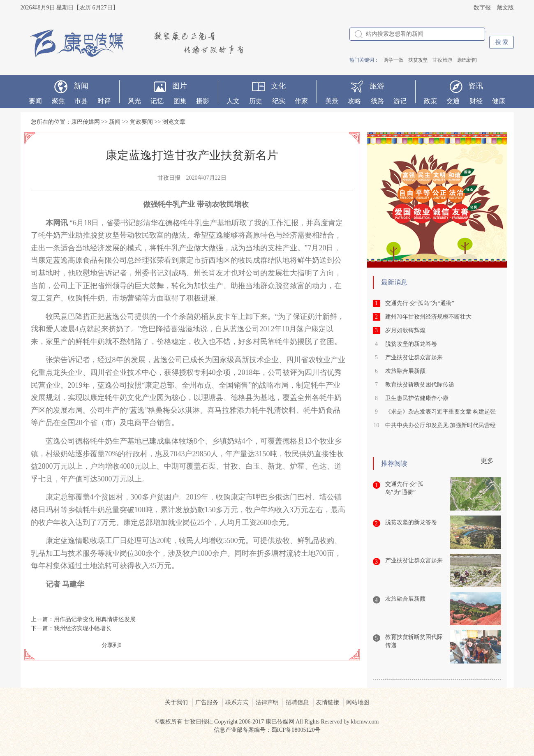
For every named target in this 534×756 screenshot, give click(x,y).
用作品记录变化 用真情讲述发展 (95, 619)
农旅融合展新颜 (405, 371)
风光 (134, 101)
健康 (499, 101)
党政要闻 (141, 122)
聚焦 (58, 101)
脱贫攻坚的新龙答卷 (411, 344)
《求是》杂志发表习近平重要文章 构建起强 (441, 412)
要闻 (35, 101)
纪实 (279, 101)
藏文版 (505, 8)
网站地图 (358, 702)
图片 (180, 86)
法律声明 (267, 702)
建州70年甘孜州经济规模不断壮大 (428, 317)
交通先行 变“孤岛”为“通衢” (420, 303)
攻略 (354, 101)
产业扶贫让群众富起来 (414, 357)
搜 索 (502, 42)
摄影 (203, 101)
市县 (81, 101)
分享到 (110, 645)
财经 (476, 101)
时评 (104, 101)
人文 (233, 101)
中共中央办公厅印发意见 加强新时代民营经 (441, 425)
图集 (180, 101)
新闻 (81, 86)
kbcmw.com (365, 722)
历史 (256, 101)
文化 (278, 86)
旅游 (377, 86)
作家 (301, 101)
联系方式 (237, 702)
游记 (400, 101)
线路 (377, 101)
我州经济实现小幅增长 (83, 628)
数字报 (482, 8)
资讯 (476, 86)
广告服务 (207, 702)
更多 (487, 461)
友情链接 (328, 702)
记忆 (157, 101)
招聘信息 (297, 702)
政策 (430, 101)
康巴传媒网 (86, 122)
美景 (332, 101)
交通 (453, 101)
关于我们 (176, 702)
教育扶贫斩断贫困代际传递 (420, 385)
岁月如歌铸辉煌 (405, 330)
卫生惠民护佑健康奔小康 (417, 398)
